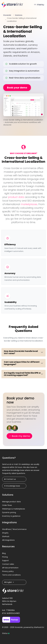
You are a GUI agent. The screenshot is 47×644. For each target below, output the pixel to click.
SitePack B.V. (39, 627)
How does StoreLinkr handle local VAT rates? (21, 352)
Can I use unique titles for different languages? (22, 363)
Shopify (5, 533)
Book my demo (19, 436)
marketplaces (29, 204)
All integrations (8, 540)
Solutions (19, 15)
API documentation (10, 568)
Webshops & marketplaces (14, 509)
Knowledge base (12, 486)
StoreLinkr (7, 15)
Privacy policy (8, 571)
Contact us (10, 479)
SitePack (6, 536)
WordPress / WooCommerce (14, 529)
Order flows (7, 505)
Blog (4, 553)
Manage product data (11, 502)
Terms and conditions (11, 575)
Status (6, 633)
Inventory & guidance (11, 516)
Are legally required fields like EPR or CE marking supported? (22, 374)
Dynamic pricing (9, 512)
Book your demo (17, 88)
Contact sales (8, 564)
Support (5, 560)
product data (16, 197)
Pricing (5, 557)
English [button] (8, 582)
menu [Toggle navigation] (39, 5)
